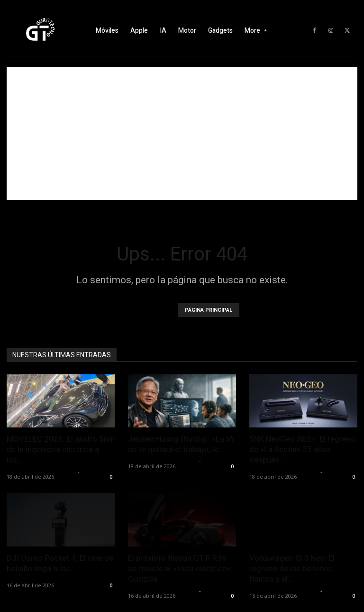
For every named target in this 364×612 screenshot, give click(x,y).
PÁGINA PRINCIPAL (209, 310)
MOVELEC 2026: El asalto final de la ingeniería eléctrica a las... (60, 449)
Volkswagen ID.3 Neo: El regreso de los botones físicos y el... (292, 568)
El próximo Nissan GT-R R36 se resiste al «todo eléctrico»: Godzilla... (180, 568)
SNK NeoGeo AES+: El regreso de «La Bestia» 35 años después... (302, 449)
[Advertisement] (182, 133)
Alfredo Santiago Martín (41, 471)
